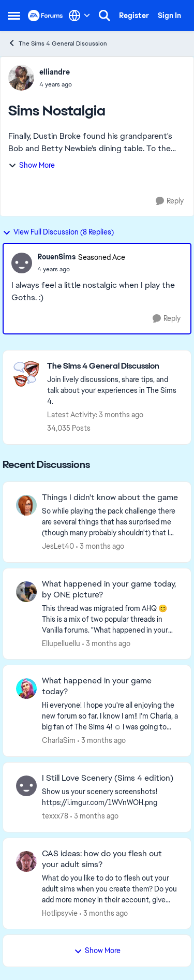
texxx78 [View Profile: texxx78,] (55, 816)
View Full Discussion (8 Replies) (58, 232)
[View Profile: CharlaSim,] (26, 689)
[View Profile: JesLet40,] (26, 505)
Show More (32, 165)
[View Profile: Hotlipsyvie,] (26, 861)
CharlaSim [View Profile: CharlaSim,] (59, 740)
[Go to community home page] (46, 16)
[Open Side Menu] (14, 16)
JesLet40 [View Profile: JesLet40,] (58, 546)
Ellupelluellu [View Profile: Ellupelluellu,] (61, 643)
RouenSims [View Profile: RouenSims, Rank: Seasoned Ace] (56, 257)
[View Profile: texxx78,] (26, 786)
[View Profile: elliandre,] (21, 78)
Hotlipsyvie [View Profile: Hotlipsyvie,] (60, 913)
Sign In (169, 16)
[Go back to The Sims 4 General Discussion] (114, 366)
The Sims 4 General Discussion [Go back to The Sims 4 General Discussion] (57, 43)
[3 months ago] (100, 546)
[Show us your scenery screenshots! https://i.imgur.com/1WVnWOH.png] (110, 797)
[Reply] (170, 201)
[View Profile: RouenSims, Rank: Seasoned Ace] (22, 263)
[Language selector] (79, 16)
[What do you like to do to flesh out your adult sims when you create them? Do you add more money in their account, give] (110, 889)
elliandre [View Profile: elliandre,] (55, 72)
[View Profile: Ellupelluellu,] (26, 592)
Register (134, 16)
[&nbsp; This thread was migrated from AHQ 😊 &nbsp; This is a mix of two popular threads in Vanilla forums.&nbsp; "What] (110, 619)
